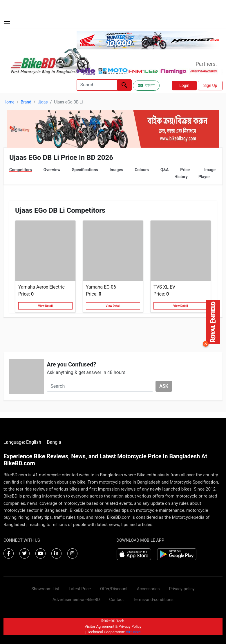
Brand (26, 102)
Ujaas (43, 102)
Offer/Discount (114, 589)
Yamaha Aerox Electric (41, 287)
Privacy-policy (182, 589)
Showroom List (45, 589)
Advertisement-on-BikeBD (76, 600)
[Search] (97, 85)
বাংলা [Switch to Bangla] (146, 85)
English (34, 442)
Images (116, 170)
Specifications (85, 170)
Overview (52, 170)
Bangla (54, 442)
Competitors (21, 170)
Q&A (164, 170)
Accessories (148, 589)
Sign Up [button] (210, 85)
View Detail (45, 306)
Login (184, 85)
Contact (116, 600)
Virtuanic (133, 632)
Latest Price (80, 589)
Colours (142, 170)
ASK (164, 386)
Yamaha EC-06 (101, 287)
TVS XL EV (164, 287)
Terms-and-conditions (153, 600)
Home (9, 102)
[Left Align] (124, 85)
